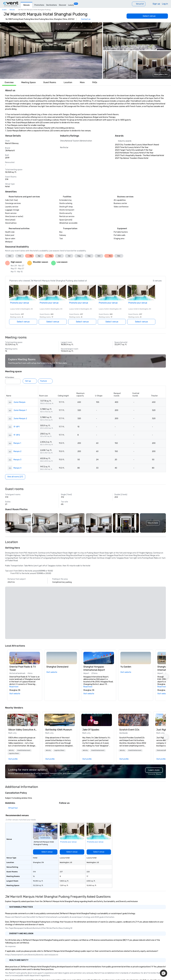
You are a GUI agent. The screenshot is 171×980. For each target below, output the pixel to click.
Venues (26, 5)
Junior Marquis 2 (20, 419)
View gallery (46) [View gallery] (161, 74)
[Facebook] (66, 809)
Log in (165, 4)
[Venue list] (139, 4)
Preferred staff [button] (161, 750)
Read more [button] (14, 687)
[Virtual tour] (11, 808)
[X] (61, 809)
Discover (63, 5)
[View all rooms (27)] (15, 477)
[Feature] (45, 381)
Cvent (4, 10)
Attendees (10, 377)
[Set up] (30, 381)
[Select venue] (147, 16)
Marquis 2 (17, 451)
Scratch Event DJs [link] (129, 730)
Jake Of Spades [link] (91, 730)
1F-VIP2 (17, 435)
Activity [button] (11, 750)
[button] (51, 51)
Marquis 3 (17, 460)
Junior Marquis (19, 402)
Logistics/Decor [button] (14, 753)
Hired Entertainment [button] (24, 750)
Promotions (39, 5)
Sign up (156, 4)
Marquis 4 (17, 468)
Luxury (71, 5)
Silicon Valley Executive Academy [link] (23, 730)
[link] (23, 720)
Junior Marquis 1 (20, 410)
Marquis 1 (17, 443)
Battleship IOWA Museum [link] (59, 730)
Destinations (52, 5)
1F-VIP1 (17, 427)
